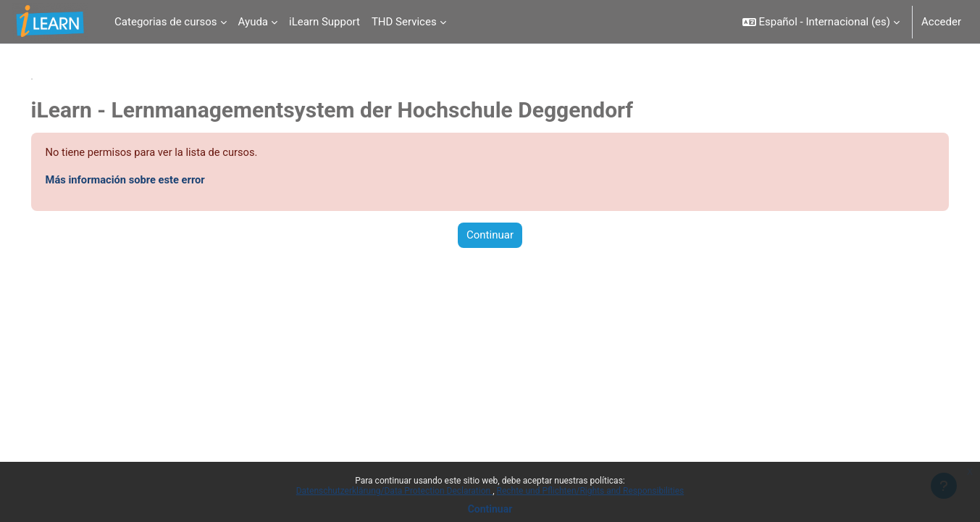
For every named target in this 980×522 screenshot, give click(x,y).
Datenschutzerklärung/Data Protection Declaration (394, 491)
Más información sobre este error (147, 181)
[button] (821, 22)
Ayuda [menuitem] (253, 22)
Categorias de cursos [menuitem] (166, 22)
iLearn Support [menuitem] (324, 22)
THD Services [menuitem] (404, 22)
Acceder (941, 22)
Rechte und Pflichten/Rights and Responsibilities (591, 491)
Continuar (490, 509)
